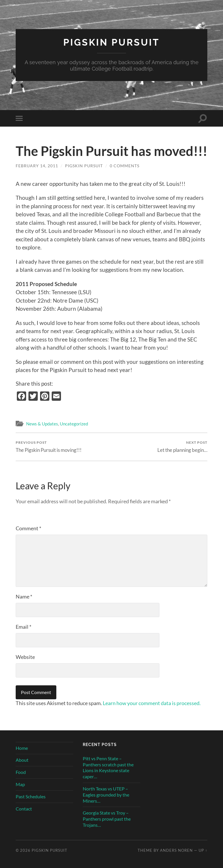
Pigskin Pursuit (111, 42)
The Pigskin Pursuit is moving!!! (49, 446)
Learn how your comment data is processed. (152, 703)
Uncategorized (74, 424)
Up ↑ (203, 850)
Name (24, 596)
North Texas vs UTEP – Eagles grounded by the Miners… (106, 795)
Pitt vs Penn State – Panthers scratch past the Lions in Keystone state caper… (108, 767)
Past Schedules (31, 796)
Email (24, 627)
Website (25, 657)
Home (22, 748)
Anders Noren (176, 850)
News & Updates (42, 424)
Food (21, 772)
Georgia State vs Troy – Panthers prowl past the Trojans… (107, 819)
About (22, 760)
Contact (24, 809)
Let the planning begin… (182, 446)
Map (20, 784)
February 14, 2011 (37, 166)
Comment (28, 528)
